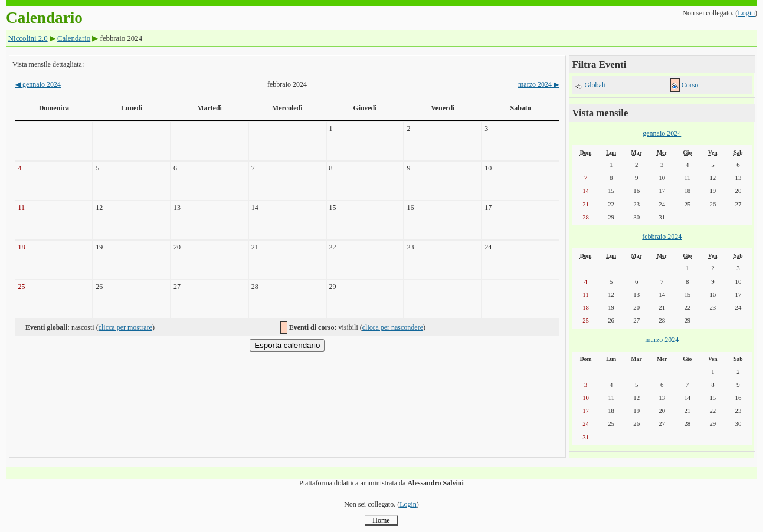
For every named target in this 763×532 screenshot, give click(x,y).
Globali (595, 85)
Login (746, 13)
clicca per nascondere (393, 327)
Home (381, 520)
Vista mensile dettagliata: (48, 64)
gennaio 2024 (38, 84)
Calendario (74, 38)
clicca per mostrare (125, 327)
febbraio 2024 (662, 237)
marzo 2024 (538, 84)
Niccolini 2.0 (28, 38)
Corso (690, 85)
